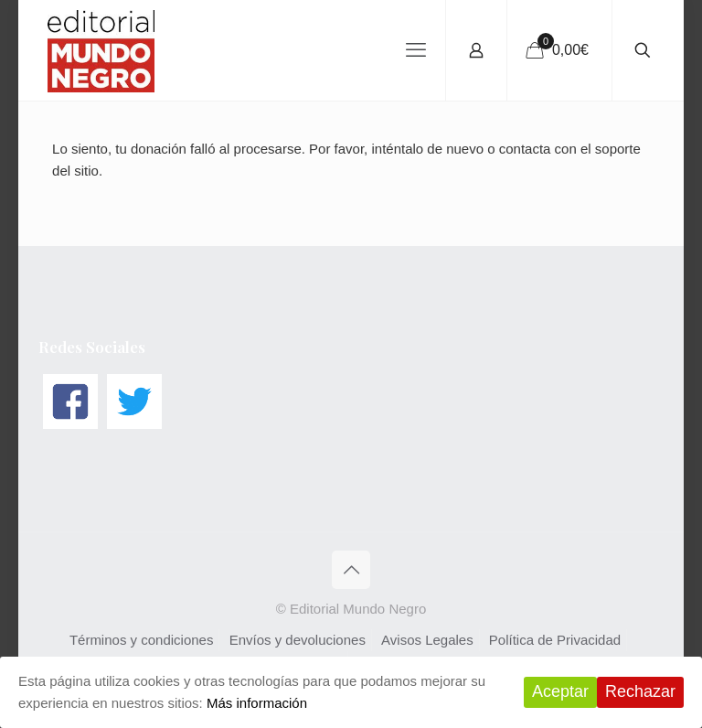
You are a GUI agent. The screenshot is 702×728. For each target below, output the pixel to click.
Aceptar (560, 691)
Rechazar (640, 691)
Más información (257, 703)
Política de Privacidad (555, 640)
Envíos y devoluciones (298, 640)
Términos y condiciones (142, 640)
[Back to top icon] (351, 570)
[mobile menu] (416, 50)
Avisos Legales (427, 640)
